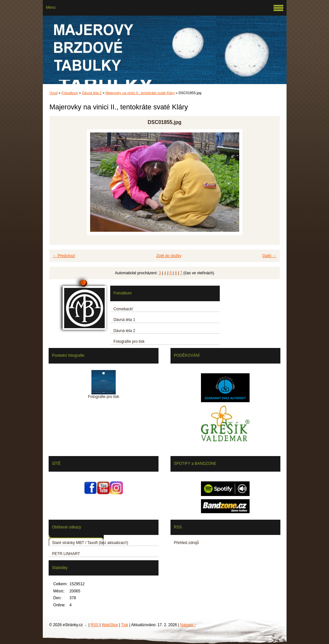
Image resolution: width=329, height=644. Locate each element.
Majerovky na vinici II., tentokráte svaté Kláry (140, 93)
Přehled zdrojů (186, 543)
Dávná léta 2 (92, 93)
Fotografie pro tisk (129, 341)
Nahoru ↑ (188, 625)
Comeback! (123, 309)
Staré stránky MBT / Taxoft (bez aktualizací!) (90, 543)
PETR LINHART (66, 554)
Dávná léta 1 (124, 320)
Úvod (54, 93)
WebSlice (110, 625)
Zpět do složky (169, 256)
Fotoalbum (70, 93)
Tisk (125, 625)
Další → (270, 256)
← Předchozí (64, 256)
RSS (94, 625)
